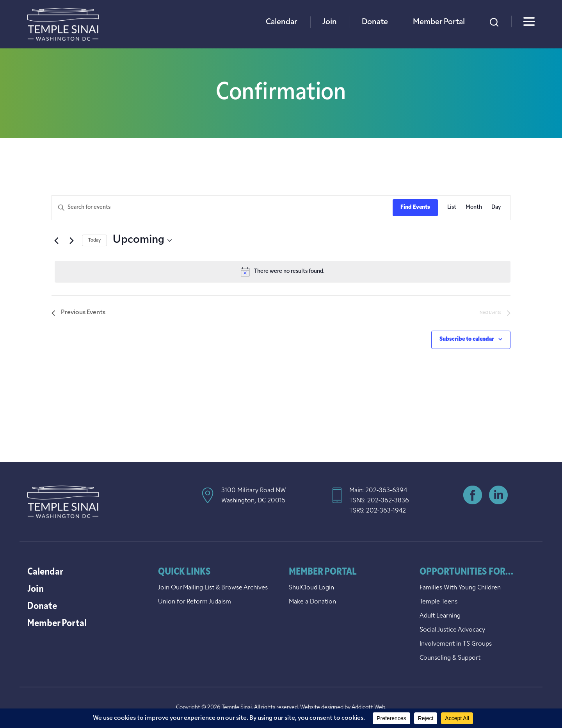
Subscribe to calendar (467, 339)
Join (330, 22)
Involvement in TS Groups (456, 644)
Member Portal (439, 22)
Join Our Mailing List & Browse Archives (213, 588)
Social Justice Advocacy (452, 630)
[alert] (283, 272)
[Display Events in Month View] (474, 208)
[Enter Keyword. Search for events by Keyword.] (222, 208)
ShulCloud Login (311, 588)
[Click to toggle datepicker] (142, 240)
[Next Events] (71, 240)
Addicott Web (368, 708)
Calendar (282, 22)
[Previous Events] (56, 240)
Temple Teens (438, 602)
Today (94, 240)
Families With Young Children (460, 588)
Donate (375, 22)
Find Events (415, 207)
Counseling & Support (450, 658)
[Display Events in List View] (452, 208)
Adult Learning (440, 616)
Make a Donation (312, 602)
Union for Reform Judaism (195, 602)
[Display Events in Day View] (496, 208)
